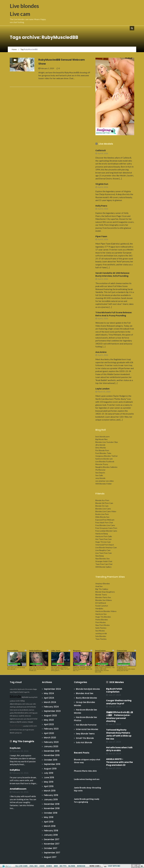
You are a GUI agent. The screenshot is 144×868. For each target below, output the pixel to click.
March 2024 (50, 702)
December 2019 (52, 751)
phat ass (16, 716)
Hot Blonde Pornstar (86, 725)
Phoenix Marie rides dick (85, 771)
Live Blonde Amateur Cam (106, 547)
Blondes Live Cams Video (106, 511)
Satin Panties (101, 628)
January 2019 (51, 800)
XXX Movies (117, 682)
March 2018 (50, 826)
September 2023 (52, 711)
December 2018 (52, 804)
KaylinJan (15, 748)
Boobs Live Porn (102, 514)
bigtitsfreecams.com (16, 719)
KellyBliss (15, 770)
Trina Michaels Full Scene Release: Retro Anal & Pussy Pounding (114, 314)
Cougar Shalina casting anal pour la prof (119, 702)
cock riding (20, 701)
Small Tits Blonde (85, 738)
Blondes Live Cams (103, 509)
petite (12, 713)
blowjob (31, 722)
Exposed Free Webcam (105, 520)
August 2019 (50, 769)
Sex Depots (100, 473)
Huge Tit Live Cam (103, 542)
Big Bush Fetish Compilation (114, 690)
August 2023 (50, 716)
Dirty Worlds (101, 448)
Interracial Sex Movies (87, 729)
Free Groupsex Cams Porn (106, 528)
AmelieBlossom (18, 789)
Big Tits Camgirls (24, 741)
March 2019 (50, 791)
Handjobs (99, 608)
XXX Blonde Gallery (103, 567)
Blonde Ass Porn (102, 500)
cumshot (26, 726)
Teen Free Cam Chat (104, 564)
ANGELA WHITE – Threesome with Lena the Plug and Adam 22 (119, 762)
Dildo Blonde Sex (102, 517)
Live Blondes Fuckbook (105, 461)
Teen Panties (101, 639)
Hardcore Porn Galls (104, 536)
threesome (29, 689)
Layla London (102, 389)
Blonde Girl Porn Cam (104, 503)
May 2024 (49, 693)
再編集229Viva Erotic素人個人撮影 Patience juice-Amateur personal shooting (120, 717)
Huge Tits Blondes (103, 617)
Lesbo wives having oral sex (87, 779)
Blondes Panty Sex (103, 597)
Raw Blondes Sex (103, 559)
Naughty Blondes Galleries (106, 467)
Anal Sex (99, 586)
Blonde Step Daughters (105, 592)
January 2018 (51, 835)
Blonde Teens (101, 595)
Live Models (106, 144)
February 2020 (51, 742)
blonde (16, 696)
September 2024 (52, 689)
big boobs (25, 697)
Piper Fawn (101, 236)
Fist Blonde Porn (102, 450)
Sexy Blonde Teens (85, 734)
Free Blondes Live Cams (105, 525)
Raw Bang (100, 556)
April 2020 (49, 733)
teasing (31, 697)
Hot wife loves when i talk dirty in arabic (119, 749)
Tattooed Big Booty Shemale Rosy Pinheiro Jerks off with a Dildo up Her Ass (119, 734)
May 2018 (49, 817)
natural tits (13, 689)
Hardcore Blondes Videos (106, 611)
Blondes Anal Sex (85, 693)
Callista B (101, 150)
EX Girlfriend (101, 603)
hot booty (33, 707)
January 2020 (51, 746)
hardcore (16, 725)
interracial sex (15, 710)
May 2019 (49, 782)
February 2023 (51, 729)
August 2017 (50, 857)
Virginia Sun (102, 184)
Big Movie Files (102, 439)
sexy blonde (100, 478)
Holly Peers (101, 206)
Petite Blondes (102, 620)
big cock (35, 713)
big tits (19, 722)
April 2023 (49, 724)
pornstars (14, 729)
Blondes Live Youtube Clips (107, 442)
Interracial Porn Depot (105, 545)
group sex (19, 733)
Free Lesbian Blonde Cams (106, 531)
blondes (12, 733)
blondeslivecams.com (23, 713)
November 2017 (52, 844)
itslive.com (29, 704)
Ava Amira (101, 352)
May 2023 (49, 720)
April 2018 (49, 822)
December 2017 (52, 839)
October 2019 (51, 760)
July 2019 (49, 773)
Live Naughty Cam (103, 550)
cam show (27, 719)
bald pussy (13, 722)
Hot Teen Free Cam (103, 539)
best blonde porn (103, 437)
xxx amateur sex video (105, 481)
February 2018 (51, 831)
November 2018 (52, 808)
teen (36, 697)
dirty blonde (100, 445)
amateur (25, 722)
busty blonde (24, 710)
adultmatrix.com (22, 707)
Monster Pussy (102, 464)
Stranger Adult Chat (104, 561)
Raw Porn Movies (103, 625)
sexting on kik (101, 633)
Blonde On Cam (102, 506)
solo (34, 704)
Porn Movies (101, 622)
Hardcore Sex (101, 614)
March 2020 (50, 738)
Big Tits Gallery (102, 589)
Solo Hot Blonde (84, 742)
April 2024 (49, 698)
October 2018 (51, 813)
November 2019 (52, 755)
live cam (22, 730)
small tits (22, 716)
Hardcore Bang (102, 534)
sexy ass (28, 716)
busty (21, 692)
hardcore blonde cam (104, 459)
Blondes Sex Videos (104, 600)
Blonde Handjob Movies (88, 689)
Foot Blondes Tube (103, 453)
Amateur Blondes (103, 583)
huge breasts (30, 730)
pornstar (34, 719)
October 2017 (51, 848)
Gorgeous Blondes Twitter (107, 456)
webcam (33, 726)
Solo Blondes (101, 636)
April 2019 (49, 786)
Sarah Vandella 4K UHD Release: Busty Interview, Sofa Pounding (113, 275)
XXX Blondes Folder (104, 484)
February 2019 (51, 795)
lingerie (16, 692)
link (142, 827)
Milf (11, 716)
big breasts (21, 689)
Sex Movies (100, 631)
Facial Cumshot (102, 606)
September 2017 (52, 853)
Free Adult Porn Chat (104, 522)
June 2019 (49, 777)
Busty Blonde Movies (86, 698)
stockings (13, 707)
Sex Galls (99, 475)
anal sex (31, 710)
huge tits (27, 692)
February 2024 (51, 707)
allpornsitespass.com (17, 704)
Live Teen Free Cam (104, 553)
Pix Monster (100, 470)
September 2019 (52, 764)
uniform (12, 701)
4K (28, 707)
